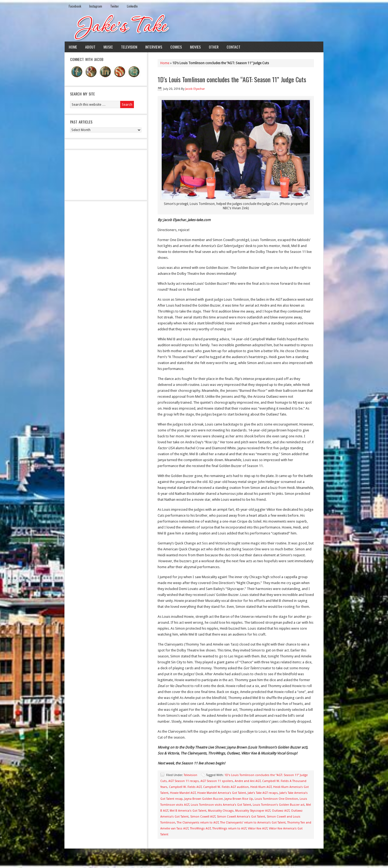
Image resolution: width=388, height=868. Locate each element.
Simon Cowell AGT (203, 817)
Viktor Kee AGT (258, 828)
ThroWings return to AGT (229, 828)
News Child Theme (239, 860)
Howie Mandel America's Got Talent (222, 793)
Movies (195, 47)
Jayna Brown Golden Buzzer (204, 799)
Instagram (96, 6)
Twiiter (115, 6)
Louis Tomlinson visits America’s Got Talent (221, 805)
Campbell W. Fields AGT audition (226, 787)
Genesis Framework (273, 860)
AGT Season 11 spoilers (217, 781)
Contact (233, 47)
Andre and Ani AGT (248, 781)
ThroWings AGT (200, 828)
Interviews (154, 47)
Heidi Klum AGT (261, 787)
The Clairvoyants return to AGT (198, 823)
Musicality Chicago (221, 811)
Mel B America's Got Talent (188, 811)
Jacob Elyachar (195, 89)
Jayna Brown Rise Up (239, 799)
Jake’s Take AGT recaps (263, 793)
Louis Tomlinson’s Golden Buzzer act (279, 805)
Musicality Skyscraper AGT (253, 811)
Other (214, 47)
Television (129, 47)
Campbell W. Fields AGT (185, 787)
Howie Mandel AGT (183, 793)
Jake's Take (194, 27)
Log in (316, 860)
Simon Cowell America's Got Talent (241, 817)
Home (73, 47)
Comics (176, 47)
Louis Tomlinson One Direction (276, 799)
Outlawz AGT (281, 811)
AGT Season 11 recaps (184, 781)
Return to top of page (85, 860)
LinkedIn (132, 6)
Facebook (75, 6)
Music (108, 47)
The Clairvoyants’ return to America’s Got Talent (253, 823)
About (90, 47)
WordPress (300, 860)
